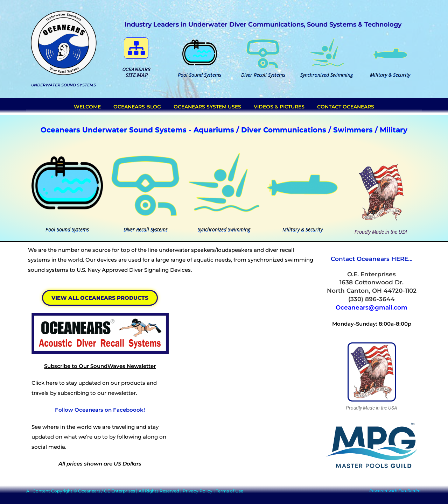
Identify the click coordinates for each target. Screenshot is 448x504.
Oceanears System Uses (207, 107)
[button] (136, 48)
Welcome (87, 107)
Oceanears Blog (137, 107)
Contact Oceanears (346, 107)
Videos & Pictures (279, 107)
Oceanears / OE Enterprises (107, 491)
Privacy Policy (198, 491)
